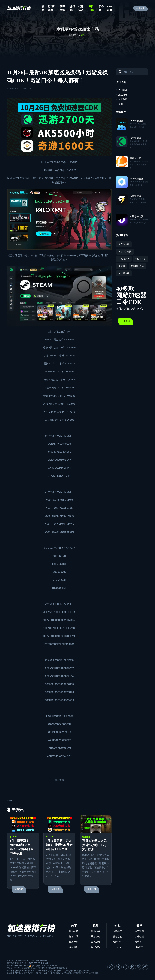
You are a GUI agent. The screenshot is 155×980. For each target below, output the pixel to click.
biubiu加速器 (49, 162)
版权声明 (74, 936)
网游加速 (96, 931)
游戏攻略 (123, 95)
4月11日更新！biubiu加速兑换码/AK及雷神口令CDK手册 (21, 847)
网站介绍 (74, 931)
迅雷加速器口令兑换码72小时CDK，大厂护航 (95, 845)
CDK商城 (110, 8)
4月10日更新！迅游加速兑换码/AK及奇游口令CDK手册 (59, 845)
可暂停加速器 (125, 252)
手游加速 (96, 936)
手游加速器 (140, 259)
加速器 (122, 266)
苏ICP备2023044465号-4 (18, 966)
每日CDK (91, 8)
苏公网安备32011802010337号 (44, 966)
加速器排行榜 (72, 35)
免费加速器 (124, 244)
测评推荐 (63, 8)
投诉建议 (74, 947)
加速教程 (123, 99)
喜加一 (122, 104)
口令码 (101, 8)
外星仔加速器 (137, 216)
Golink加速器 (136, 179)
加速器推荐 (124, 273)
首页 (43, 8)
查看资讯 (19, 889)
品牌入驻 (141, 8)
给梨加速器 (135, 196)
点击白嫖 (126, 321)
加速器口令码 (137, 266)
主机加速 (96, 942)
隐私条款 (74, 942)
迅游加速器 (49, 170)
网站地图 (46, 963)
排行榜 (73, 8)
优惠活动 (81, 8)
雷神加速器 (135, 158)
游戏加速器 (52, 8)
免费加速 (96, 947)
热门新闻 (123, 90)
